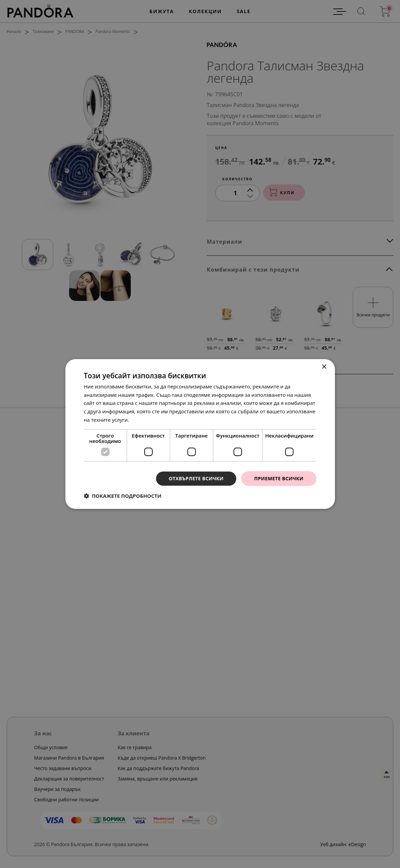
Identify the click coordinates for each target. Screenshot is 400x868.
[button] (123, 496)
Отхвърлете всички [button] (196, 478)
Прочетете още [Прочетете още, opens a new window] (149, 420)
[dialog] (200, 434)
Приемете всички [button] (279, 478)
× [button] (324, 367)
